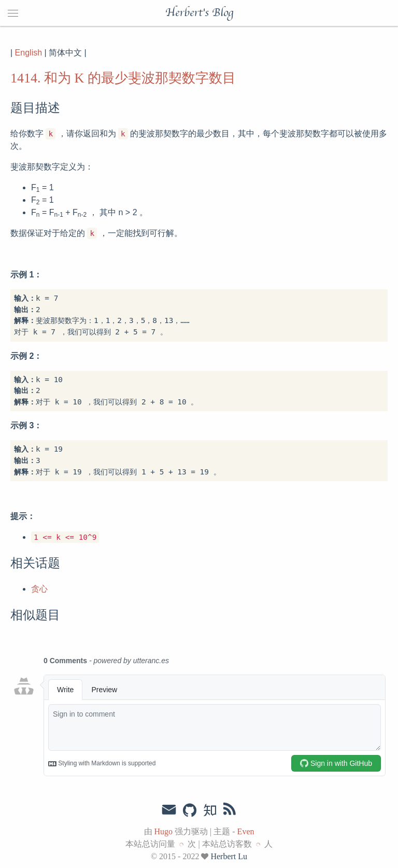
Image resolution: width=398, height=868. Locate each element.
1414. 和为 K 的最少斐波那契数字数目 (123, 78)
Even (246, 831)
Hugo (164, 831)
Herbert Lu (229, 856)
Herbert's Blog (199, 13)
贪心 (39, 589)
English (29, 53)
